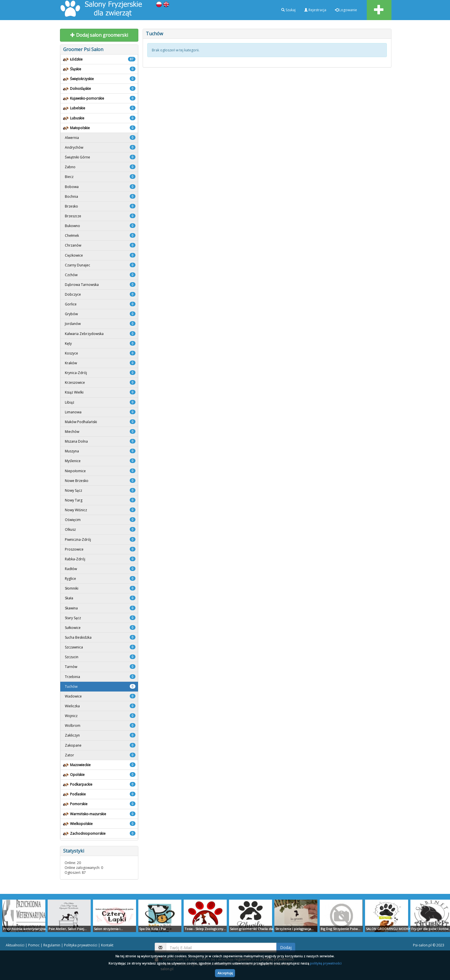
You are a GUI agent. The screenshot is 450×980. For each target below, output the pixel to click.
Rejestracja (315, 10)
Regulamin (52, 945)
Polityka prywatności (81, 945)
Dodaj (286, 947)
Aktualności (15, 945)
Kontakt (107, 945)
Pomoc (34, 945)
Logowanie (346, 10)
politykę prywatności (326, 963)
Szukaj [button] (288, 10)
